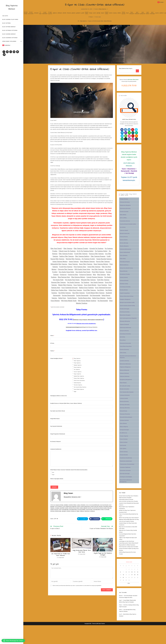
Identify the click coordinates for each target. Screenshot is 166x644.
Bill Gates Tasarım (101, 624)
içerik (94, 13)
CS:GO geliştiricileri (94, 505)
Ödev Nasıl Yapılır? (56, 248)
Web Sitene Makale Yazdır (69, 301)
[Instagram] (11, 52)
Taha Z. (121, 605)
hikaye (91, 13)
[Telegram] (4, 55)
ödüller (119, 13)
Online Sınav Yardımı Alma (59, 290)
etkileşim (60, 13)
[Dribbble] (133, 139)
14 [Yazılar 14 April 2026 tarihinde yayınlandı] (123, 575)
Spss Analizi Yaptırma (97, 282)
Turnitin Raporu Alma (84, 298)
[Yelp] (133, 136)
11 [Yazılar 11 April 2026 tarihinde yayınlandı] (135, 572)
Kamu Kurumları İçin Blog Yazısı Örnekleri (129, 501)
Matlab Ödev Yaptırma (79, 376)
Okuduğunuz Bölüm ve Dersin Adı (59, 396)
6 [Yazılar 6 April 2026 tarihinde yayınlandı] (120, 572)
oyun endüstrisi (137, 13)
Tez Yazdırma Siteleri (101, 251)
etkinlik (64, 13)
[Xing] (133, 133)
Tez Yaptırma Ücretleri (88, 259)
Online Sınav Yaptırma (75, 290)
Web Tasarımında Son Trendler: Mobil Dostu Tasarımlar (60, 555)
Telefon (52, 351)
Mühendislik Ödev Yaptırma (59, 264)
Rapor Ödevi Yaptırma (86, 264)
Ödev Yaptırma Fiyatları (66, 254)
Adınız (52, 336)
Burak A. (121, 596)
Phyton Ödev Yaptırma (79, 378)
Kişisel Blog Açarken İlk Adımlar (126, 499)
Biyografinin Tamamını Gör (72, 497)
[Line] (129, 133)
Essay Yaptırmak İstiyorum (103, 288)
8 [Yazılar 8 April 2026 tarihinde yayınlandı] (126, 572)
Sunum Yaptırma (74, 261)
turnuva (82, 511)
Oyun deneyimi (132, 13)
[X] (4, 52)
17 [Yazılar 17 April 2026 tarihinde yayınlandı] (132, 575)
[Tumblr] (136, 139)
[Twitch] (126, 133)
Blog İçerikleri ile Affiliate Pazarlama (127, 545)
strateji (68, 511)
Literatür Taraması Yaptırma (95, 277)
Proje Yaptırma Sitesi (80, 267)
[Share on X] (83, 519)
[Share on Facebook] (95, 519)
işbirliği (98, 13)
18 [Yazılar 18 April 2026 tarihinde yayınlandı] (135, 575)
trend (78, 511)
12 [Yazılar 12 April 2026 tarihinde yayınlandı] (138, 572)
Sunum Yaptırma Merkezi (60, 261)
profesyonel (58, 511)
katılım (111, 13)
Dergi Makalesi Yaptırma (87, 261)
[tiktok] (126, 139)
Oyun (127, 13)
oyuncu (157, 13)
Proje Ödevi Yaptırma (98, 272)
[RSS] (136, 136)
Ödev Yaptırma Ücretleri (81, 248)
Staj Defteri (101, 290)
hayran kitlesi (87, 13)
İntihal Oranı (62, 298)
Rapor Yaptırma (73, 264)
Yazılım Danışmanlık (82, 295)
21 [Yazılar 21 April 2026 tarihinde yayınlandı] (123, 577)
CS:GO (87, 505)
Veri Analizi (108, 277)
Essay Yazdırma (102, 285)
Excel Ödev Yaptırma (90, 290)
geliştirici (78, 13)
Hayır (53, 475)
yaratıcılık (87, 511)
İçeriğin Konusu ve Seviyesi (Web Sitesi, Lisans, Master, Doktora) (66, 403)
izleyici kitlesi (107, 13)
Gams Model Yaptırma (79, 389)
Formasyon (63, 275)
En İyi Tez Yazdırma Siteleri (85, 251)
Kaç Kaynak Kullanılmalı (56, 426)
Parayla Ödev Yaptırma (103, 261)
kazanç (115, 13)
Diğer (75, 392)
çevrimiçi (66, 505)
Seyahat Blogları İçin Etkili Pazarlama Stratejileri (103, 554)
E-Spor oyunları (50, 13)
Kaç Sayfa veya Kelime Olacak (58, 411)
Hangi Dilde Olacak (55, 419)
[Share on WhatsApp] (107, 519)
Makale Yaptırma (78, 365)
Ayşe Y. (121, 600)
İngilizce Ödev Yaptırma (67, 256)
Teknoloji (73, 511)
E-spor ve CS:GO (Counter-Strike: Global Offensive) (100, 21)
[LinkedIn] (14, 52)
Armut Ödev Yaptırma (94, 267)
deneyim (36, 13)
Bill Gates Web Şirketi (133, 80)
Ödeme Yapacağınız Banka (57, 479)
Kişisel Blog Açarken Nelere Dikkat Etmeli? (129, 543)
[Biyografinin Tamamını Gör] (81, 497)
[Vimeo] (122, 136)
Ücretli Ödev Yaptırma (81, 254)
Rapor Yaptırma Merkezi (101, 264)
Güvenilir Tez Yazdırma (96, 248)
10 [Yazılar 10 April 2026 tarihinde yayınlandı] (132, 572)
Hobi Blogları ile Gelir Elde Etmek (127, 541)
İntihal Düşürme (77, 383)
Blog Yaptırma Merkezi (78, 277)
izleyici (103, 13)
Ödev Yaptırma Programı (98, 256)
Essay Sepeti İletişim (90, 285)
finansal (69, 13)
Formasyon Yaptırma (85, 275)
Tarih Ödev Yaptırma (103, 280)
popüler (52, 511)
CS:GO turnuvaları (31, 13)
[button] (13, 641)
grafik (83, 13)
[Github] (126, 136)
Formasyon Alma (73, 275)
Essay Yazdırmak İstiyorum (70, 288)
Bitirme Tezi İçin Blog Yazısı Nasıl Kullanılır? (129, 518)
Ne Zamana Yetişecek (56, 442)
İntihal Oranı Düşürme (99, 298)
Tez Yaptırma (77, 369)
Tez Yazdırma (85, 282)
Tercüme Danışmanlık (68, 295)
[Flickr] (129, 136)
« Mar (128, 583)
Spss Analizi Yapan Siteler (66, 272)
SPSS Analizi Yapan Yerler (82, 269)
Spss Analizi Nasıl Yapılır (83, 272)
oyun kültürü (148, 13)
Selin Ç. (121, 610)
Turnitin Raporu (72, 298)
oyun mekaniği (152, 13)
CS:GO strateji (26, 13)
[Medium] (122, 139)
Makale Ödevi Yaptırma (65, 285)
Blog (94, 275)
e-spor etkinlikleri (45, 13)
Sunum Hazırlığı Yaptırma (104, 259)
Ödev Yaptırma (68, 248)
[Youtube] (17, 52)
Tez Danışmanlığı (103, 301)
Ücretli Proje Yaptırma (66, 267)
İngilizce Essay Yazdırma (86, 288)
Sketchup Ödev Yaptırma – (74, 259)
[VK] (129, 139)
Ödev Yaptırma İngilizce (82, 256)
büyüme (61, 505)
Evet (53, 472)
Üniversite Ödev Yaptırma (65, 269)
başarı (57, 505)
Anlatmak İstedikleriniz (56, 449)
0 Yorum (91, 17)
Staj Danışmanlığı (95, 295)
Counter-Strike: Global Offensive (77, 505)
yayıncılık (92, 511)
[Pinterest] (133, 130)
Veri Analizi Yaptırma (73, 282)
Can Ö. (121, 614)
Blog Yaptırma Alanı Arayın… (126, 68)
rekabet (64, 511)
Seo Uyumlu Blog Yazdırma (80, 387)
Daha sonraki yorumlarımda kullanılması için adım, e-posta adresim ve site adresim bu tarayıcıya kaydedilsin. (77, 586)
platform (162, 13)
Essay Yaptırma (78, 285)
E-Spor (40, 13)
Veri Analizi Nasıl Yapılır (72, 280)
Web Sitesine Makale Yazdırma (87, 301)
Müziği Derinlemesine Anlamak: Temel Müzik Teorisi (82, 551)
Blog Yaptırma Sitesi (64, 277)
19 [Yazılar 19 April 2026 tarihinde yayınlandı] (138, 575)
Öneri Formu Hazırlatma (79, 380)
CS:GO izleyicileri (104, 505)
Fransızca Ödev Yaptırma (96, 254)
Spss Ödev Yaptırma (97, 269)
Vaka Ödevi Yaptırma (78, 293)
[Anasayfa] (78, 21)
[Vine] (136, 133)
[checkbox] (73, 358)
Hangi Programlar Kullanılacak (58, 434)
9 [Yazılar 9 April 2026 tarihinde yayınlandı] (129, 572)
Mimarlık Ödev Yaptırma (88, 280)
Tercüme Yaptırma (78, 385)
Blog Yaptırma (103, 9)
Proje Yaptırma (77, 363)
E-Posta (52, 343)
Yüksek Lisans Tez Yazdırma (67, 251)
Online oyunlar (124, 13)
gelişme (74, 13)
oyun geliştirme (143, 13)
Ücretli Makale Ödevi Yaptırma (95, 293)
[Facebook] (7, 52)
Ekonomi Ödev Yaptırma (58, 282)
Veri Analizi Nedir (58, 280)
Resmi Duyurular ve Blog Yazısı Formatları (129, 547)
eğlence (55, 13)
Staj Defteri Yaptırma (65, 293)
